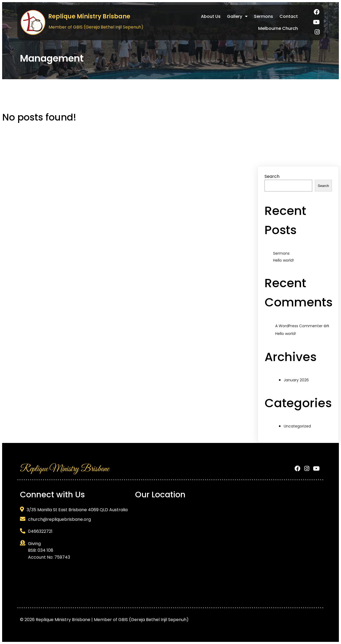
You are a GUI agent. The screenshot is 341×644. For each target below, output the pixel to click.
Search (272, 176)
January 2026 (296, 380)
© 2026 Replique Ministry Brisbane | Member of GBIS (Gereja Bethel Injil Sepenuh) (104, 620)
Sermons (281, 253)
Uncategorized (297, 426)
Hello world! (283, 260)
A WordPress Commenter (299, 326)
